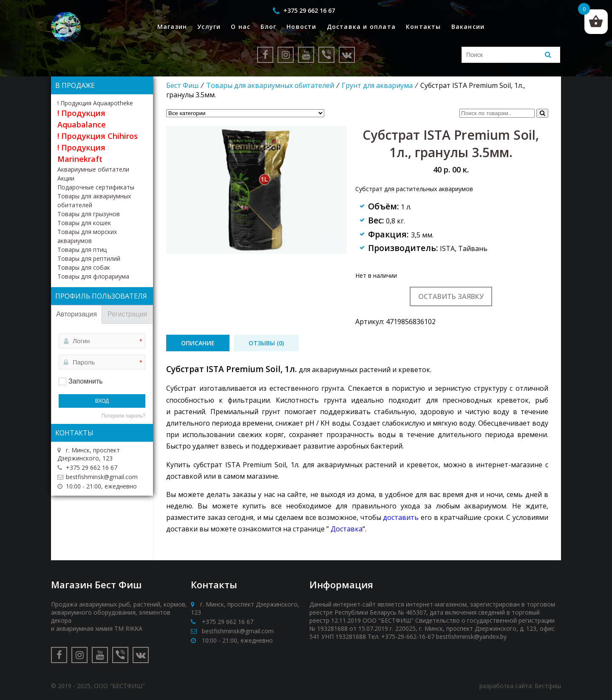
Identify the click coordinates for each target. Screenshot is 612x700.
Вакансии (468, 27)
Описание (198, 343)
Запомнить (86, 381)
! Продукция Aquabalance (82, 119)
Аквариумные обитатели (93, 169)
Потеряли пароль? (123, 416)
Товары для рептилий (89, 258)
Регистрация (127, 314)
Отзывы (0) (266, 343)
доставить (401, 517)
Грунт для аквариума (377, 85)
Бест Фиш (182, 85)
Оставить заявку (451, 296)
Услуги (209, 27)
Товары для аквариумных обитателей (270, 85)
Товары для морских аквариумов (87, 236)
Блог (268, 27)
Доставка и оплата (361, 27)
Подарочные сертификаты (96, 187)
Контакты (424, 27)
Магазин (172, 27)
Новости (301, 27)
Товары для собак (84, 267)
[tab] (198, 343)
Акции (66, 178)
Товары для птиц (82, 250)
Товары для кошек (84, 223)
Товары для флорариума (93, 276)
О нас (241, 27)
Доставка (347, 529)
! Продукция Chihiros (98, 136)
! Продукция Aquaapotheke (95, 103)
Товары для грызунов (89, 214)
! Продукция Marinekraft (81, 153)
